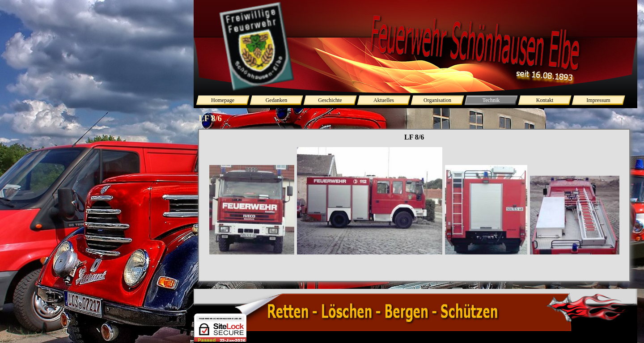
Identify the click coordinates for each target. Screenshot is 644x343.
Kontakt (545, 100)
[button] (252, 210)
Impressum (598, 100)
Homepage (223, 100)
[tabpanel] (414, 213)
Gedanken (277, 100)
